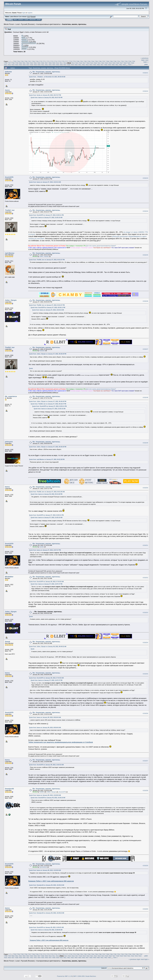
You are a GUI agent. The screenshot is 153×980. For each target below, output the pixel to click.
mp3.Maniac (10, 253)
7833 (13, 65)
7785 (96, 61)
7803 (31, 63)
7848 (69, 65)
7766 (26, 61)
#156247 (145, 349)
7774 (55, 61)
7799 (17, 63)
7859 (109, 65)
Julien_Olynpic (44, 256)
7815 (77, 63)
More (39, 20)
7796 (5, 63)
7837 (28, 65)
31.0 (29, 17)
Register (33, 20)
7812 (65, 63)
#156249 (145, 443)
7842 (46, 65)
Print (146, 64)
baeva (7, 90)
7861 (117, 65)
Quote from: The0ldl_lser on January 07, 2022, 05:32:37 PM (47, 260)
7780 (78, 61)
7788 (107, 61)
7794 (130, 61)
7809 (54, 63)
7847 (65, 65)
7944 (130, 65)
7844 (54, 65)
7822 (103, 63)
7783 (89, 61)
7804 (35, 63)
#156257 (145, 761)
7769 (37, 61)
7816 (80, 63)
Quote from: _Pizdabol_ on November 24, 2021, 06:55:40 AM (47, 77)
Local (18, 24)
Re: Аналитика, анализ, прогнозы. (46, 72)
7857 (102, 65)
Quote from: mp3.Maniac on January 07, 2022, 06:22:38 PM (47, 459)
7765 (22, 61)
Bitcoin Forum (9, 24)
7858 (106, 65)
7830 (132, 63)
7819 (92, 63)
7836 (24, 65)
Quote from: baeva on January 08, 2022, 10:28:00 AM (45, 795)
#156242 (145, 91)
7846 (61, 65)
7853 (87, 65)
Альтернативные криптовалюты (48, 24)
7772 (48, 61)
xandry (42, 547)
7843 (50, 65)
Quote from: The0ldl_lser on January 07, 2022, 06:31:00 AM (47, 492)
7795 (133, 61)
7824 (110, 63)
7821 (99, 63)
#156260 (145, 909)
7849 (72, 65)
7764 (18, 61)
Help (15, 20)
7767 (29, 61)
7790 (115, 61)
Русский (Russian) (28, 24)
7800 (20, 63)
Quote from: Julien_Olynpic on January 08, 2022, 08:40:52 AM (48, 647)
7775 (59, 61)
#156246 (145, 301)
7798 (13, 63)
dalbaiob (8, 72)
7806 (43, 63)
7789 (111, 61)
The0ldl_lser (10, 210)
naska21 (42, 351)
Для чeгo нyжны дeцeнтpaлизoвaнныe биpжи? (101, 246)
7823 (106, 63)
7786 (100, 61)
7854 (91, 65)
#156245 (145, 255)
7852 (83, 65)
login (24, 13)
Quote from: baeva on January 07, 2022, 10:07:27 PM (45, 550)
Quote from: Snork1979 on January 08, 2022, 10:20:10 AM (46, 765)
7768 (33, 61)
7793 (126, 61)
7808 (50, 63)
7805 (39, 63)
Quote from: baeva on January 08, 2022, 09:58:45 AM (45, 717)
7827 (121, 63)
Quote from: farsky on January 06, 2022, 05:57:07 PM (45, 95)
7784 (93, 61)
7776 (63, 61)
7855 (94, 65)
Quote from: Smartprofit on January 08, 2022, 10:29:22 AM (47, 885)
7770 (41, 61)
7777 (67, 61)
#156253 (145, 613)
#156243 (145, 178)
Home (10, 20)
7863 (124, 65)
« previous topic (145, 59)
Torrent (33, 17)
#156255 (145, 674)
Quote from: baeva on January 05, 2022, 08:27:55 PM (47, 98)
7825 (114, 63)
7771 (44, 61)
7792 (122, 61)
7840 (39, 65)
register (30, 13)
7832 (9, 65)
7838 (31, 65)
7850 (76, 65)
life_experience (11, 396)
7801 (24, 63)
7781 (81, 61)
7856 (98, 65)
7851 (80, 65)
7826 (118, 63)
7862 (120, 65)
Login (26, 20)
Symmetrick (43, 867)
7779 (74, 61)
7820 (95, 63)
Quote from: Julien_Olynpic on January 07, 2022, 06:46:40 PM (48, 354)
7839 (35, 65)
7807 (46, 63)
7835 (20, 65)
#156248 (145, 397)
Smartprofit (9, 789)
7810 (57, 63)
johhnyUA (9, 442)
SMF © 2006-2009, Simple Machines (85, 976)
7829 (129, 63)
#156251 (145, 545)
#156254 (145, 643)
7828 (125, 63)
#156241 (145, 73)
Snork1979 (9, 177)
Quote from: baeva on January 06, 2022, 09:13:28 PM (47, 494)
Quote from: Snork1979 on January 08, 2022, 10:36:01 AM (46, 927)
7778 (70, 61)
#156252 (145, 578)
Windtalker (9, 577)
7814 (73, 63)
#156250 (145, 488)
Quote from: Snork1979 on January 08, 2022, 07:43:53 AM (46, 582)
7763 (15, 61)
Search (21, 20)
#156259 (145, 866)
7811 (61, 63)
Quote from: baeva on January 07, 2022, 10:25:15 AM (45, 182)
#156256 (145, 713)
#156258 (145, 791)
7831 (5, 65)
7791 (119, 61)
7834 (17, 65)
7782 (85, 61)
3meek (7, 642)
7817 (84, 63)
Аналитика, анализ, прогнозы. (74, 24)
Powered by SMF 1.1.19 (65, 976)
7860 (113, 65)
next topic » (146, 61)
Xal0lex (42, 792)
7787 (104, 61)
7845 (57, 65)
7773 (52, 61)
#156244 (145, 211)
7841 (43, 65)
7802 (28, 63)
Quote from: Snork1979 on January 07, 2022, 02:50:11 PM (46, 215)
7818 (88, 63)
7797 (9, 63)
